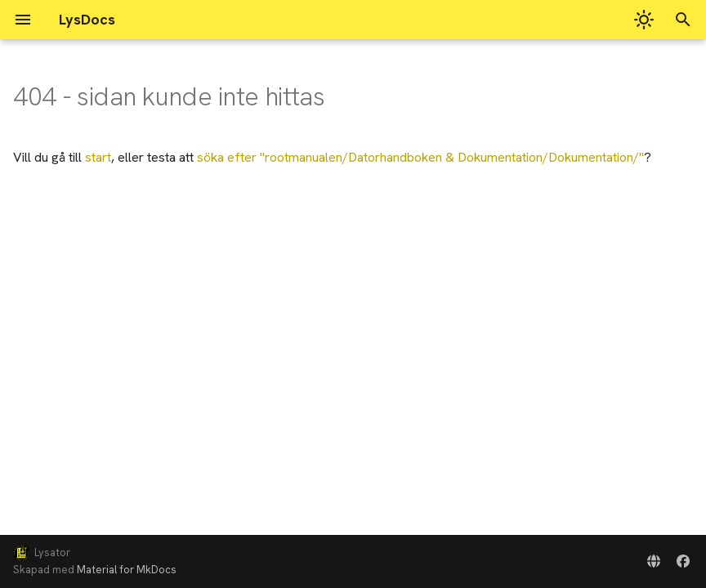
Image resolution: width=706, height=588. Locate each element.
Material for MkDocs (127, 570)
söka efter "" (420, 157)
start (98, 157)
